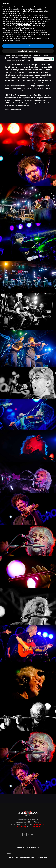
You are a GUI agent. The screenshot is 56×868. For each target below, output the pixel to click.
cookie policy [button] (21, 13)
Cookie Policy (35, 827)
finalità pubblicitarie (24, 24)
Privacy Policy (21, 827)
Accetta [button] (28, 46)
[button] (53, 3)
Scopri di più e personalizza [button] (28, 51)
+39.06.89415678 (39, 824)
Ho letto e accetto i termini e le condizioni (28, 858)
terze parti (35, 15)
